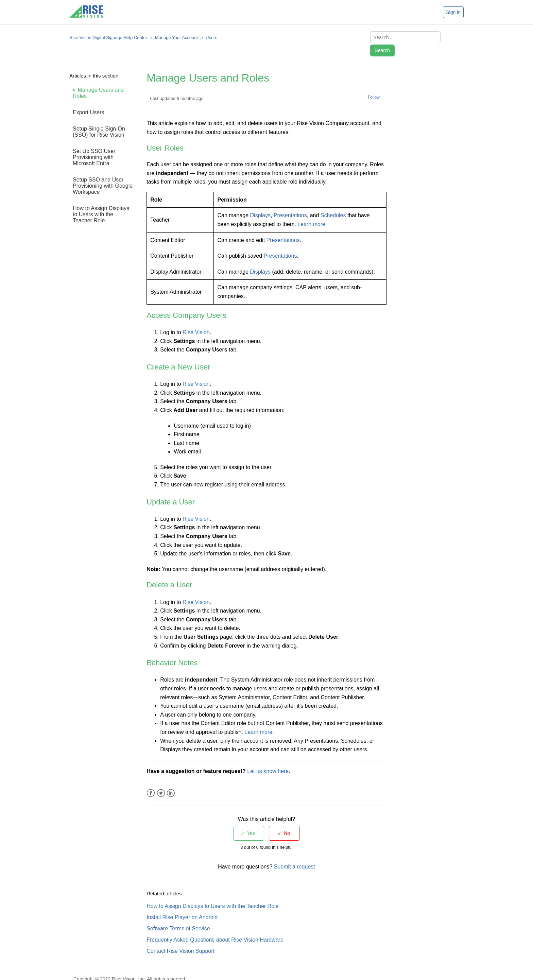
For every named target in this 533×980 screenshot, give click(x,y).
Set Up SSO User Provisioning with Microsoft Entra (94, 145)
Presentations (290, 203)
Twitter (161, 781)
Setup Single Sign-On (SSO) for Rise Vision (99, 120)
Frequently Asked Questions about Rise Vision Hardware (215, 928)
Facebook (151, 781)
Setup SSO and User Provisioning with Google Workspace (103, 174)
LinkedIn (171, 781)
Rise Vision (196, 320)
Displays (260, 203)
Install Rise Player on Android (182, 905)
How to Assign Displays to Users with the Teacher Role (101, 202)
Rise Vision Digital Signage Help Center (108, 39)
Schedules (333, 203)
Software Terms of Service (178, 917)
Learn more (311, 212)
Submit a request (295, 855)
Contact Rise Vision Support (180, 939)
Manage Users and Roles (98, 81)
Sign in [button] (453, 12)
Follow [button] (374, 85)
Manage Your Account (177, 39)
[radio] (249, 821)
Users (211, 39)
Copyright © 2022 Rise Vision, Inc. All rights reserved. (130, 967)
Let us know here (268, 759)
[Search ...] (400, 38)
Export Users (88, 100)
